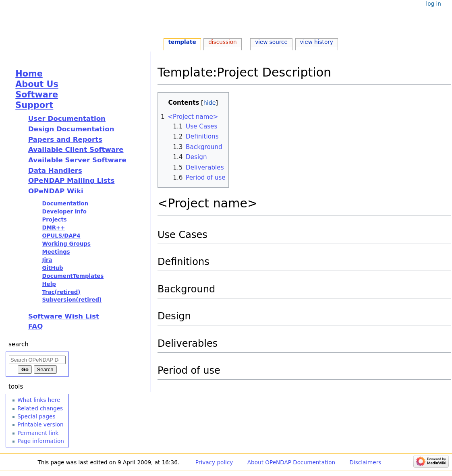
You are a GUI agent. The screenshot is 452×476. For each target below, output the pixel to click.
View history (316, 42)
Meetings (56, 252)
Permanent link (38, 433)
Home (29, 74)
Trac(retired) (61, 292)
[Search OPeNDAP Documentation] (37, 360)
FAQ (35, 326)
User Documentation (67, 119)
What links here (39, 400)
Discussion (222, 42)
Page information (41, 441)
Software (37, 95)
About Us (37, 84)
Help (49, 284)
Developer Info (64, 212)
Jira (47, 260)
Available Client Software (76, 150)
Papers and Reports (65, 140)
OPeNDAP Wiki (56, 191)
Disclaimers (365, 462)
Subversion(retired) (72, 300)
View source (271, 42)
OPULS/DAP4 (61, 236)
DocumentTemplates (73, 276)
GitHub (52, 268)
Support (34, 105)
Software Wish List (64, 316)
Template (182, 42)
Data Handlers (55, 171)
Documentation (65, 204)
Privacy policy (214, 462)
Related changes (40, 408)
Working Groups (66, 244)
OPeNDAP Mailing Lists (72, 181)
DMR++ (53, 228)
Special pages (36, 416)
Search (19, 344)
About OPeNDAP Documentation (291, 462)
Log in (433, 4)
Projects (54, 220)
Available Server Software (77, 160)
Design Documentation (71, 129)
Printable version (40, 424)
